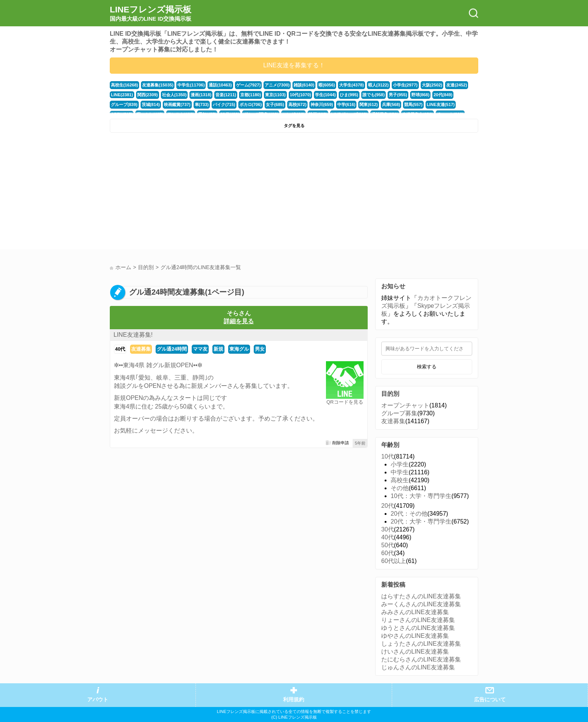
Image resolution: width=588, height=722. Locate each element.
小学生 (400, 464)
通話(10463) (220, 85)
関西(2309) (148, 95)
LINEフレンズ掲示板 (151, 14)
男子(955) (398, 95)
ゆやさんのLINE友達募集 (415, 636)
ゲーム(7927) (249, 85)
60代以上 (394, 561)
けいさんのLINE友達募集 (415, 652)
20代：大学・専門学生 (421, 521)
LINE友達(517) (441, 104)
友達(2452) (457, 85)
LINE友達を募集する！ (294, 65)
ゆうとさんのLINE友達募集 (418, 628)
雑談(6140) (304, 85)
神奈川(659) (322, 104)
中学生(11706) (191, 85)
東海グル (239, 349)
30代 (388, 529)
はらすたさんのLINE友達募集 (421, 596)
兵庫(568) (391, 104)
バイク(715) (224, 104)
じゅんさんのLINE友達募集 (418, 667)
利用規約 (294, 700)
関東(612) (369, 104)
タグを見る (294, 126)
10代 (388, 456)
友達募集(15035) (158, 85)
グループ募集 (399, 413)
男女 (260, 349)
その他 (400, 488)
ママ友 (200, 349)
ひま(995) (349, 95)
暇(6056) (327, 85)
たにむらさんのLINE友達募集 (421, 659)
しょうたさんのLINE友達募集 (421, 644)
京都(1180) (251, 95)
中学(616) (346, 104)
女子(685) (275, 104)
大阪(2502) (432, 85)
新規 (218, 349)
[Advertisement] (201, 193)
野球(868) (421, 95)
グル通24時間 (172, 349)
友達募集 (141, 349)
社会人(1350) (174, 95)
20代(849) (443, 95)
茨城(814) (151, 104)
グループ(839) (124, 104)
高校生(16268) (124, 85)
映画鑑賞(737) (177, 104)
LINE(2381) (122, 95)
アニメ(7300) (277, 85)
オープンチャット (405, 405)
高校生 (400, 480)
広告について (490, 700)
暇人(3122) (378, 85)
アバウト (98, 700)
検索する (427, 367)
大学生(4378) (352, 85)
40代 (120, 349)
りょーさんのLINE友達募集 (418, 620)
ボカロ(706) (251, 104)
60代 (388, 553)
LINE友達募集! (133, 335)
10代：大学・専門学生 (421, 496)
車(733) (202, 104)
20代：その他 (409, 514)
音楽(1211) (226, 95)
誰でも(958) (374, 95)
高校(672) (298, 104)
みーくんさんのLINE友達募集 (421, 604)
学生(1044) (325, 95)
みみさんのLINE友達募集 (415, 612)
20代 (388, 506)
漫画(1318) (201, 95)
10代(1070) (300, 95)
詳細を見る (239, 321)
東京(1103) (275, 95)
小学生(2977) (405, 85)
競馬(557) (413, 104)
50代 (388, 545)
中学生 (400, 472)
